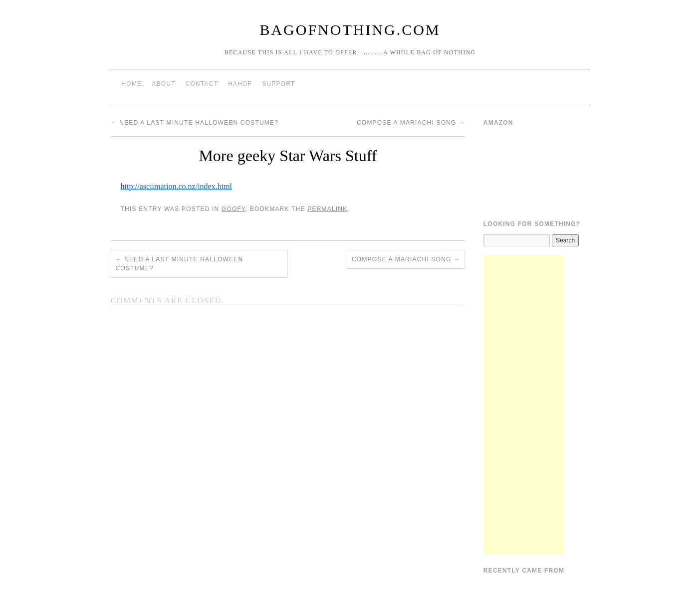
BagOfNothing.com (350, 30)
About (163, 84)
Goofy (233, 209)
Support (278, 84)
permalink (327, 209)
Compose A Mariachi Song (411, 123)
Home (132, 84)
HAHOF (240, 84)
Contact (202, 84)
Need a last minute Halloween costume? (195, 123)
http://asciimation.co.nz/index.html (177, 186)
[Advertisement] (523, 405)
